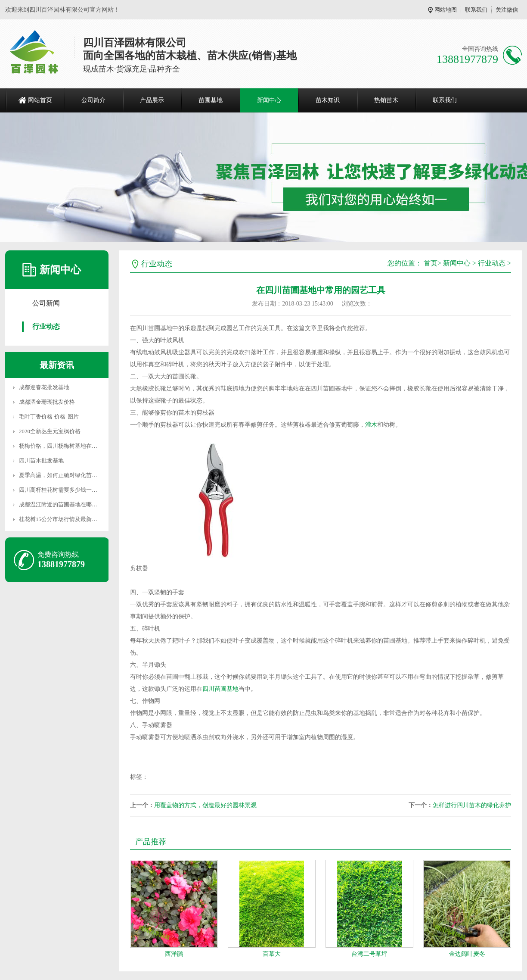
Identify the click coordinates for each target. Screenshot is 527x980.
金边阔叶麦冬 (467, 954)
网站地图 (446, 10)
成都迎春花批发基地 (44, 387)
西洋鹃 (174, 954)
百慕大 (272, 954)
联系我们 (476, 10)
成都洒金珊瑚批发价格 (47, 402)
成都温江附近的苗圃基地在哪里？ (61, 504)
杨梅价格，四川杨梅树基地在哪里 (61, 446)
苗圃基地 (211, 100)
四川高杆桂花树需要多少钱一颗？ (61, 490)
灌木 (371, 425)
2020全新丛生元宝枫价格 (50, 431)
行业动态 (46, 326)
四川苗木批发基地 (41, 460)
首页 (431, 263)
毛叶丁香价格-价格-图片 (49, 417)
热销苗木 (386, 100)
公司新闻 (46, 303)
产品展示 (152, 100)
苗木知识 (328, 100)
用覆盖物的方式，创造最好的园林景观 (205, 805)
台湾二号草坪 (369, 954)
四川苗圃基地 (220, 689)
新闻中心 (269, 100)
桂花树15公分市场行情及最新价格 (61, 519)
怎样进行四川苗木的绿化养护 (472, 805)
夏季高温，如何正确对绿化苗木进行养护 (69, 475)
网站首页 (40, 100)
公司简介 (93, 100)
